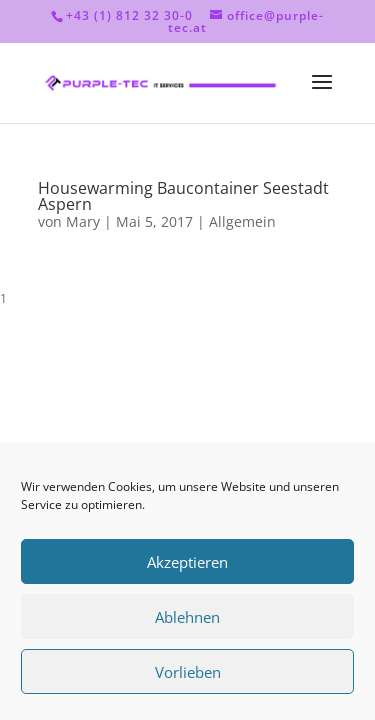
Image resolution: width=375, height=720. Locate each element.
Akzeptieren (187, 562)
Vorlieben (188, 672)
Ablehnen (187, 617)
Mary (83, 221)
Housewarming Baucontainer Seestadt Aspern (183, 196)
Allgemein (242, 221)
